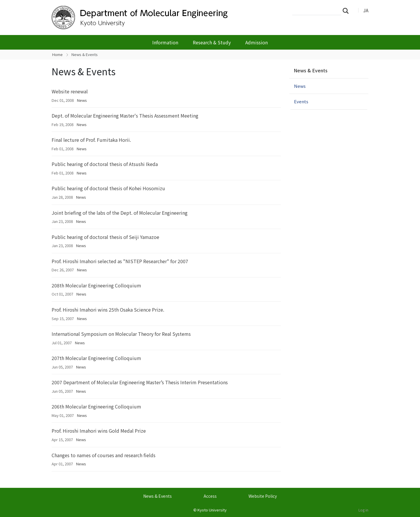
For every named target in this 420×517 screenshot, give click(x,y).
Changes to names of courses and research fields (104, 455)
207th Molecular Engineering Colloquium (96, 358)
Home (57, 54)
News (82, 100)
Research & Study (212, 42)
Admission (257, 42)
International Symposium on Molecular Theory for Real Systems (121, 334)
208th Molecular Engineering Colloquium (96, 285)
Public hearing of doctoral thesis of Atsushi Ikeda (105, 164)
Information (165, 42)
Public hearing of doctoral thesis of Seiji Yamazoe (105, 237)
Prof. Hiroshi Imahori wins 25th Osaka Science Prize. (108, 310)
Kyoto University (212, 510)
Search (347, 11)
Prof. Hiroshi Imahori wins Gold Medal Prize (99, 431)
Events (301, 101)
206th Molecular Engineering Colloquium (96, 406)
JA (366, 10)
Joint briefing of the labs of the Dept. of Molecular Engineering (120, 213)
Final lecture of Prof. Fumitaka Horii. (91, 140)
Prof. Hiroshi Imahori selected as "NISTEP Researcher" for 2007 (120, 261)
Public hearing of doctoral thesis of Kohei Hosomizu (108, 188)
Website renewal (70, 91)
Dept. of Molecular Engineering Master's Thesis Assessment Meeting (125, 116)
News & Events (311, 70)
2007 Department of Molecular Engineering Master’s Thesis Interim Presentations (140, 382)
